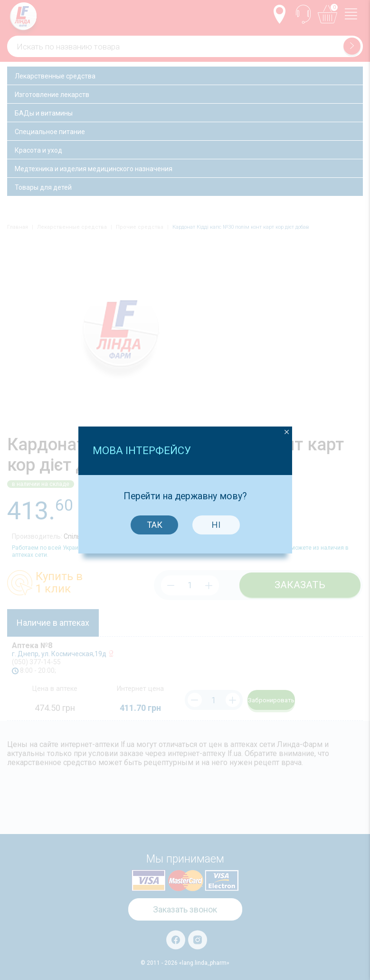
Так (154, 493)
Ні (215, 493)
